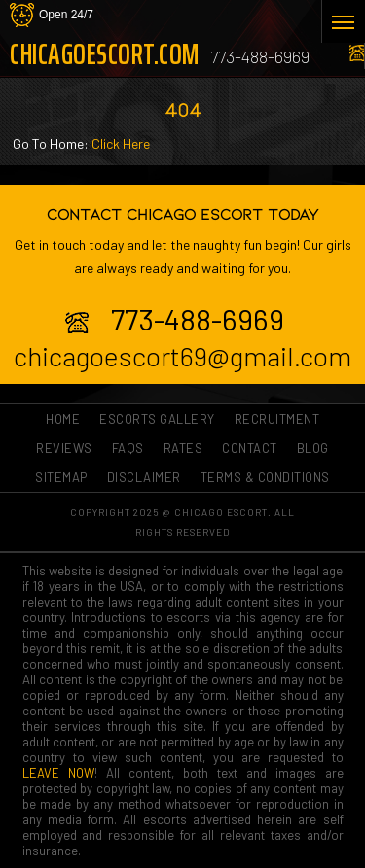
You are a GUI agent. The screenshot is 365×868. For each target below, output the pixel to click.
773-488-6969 (260, 56)
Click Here (121, 143)
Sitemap (61, 477)
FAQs (128, 448)
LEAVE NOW (58, 773)
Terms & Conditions (265, 477)
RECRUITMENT (277, 419)
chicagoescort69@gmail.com (182, 356)
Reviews (64, 448)
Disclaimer (144, 477)
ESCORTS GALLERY (157, 419)
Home (63, 419)
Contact (250, 448)
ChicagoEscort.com (98, 54)
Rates (183, 448)
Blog (313, 448)
